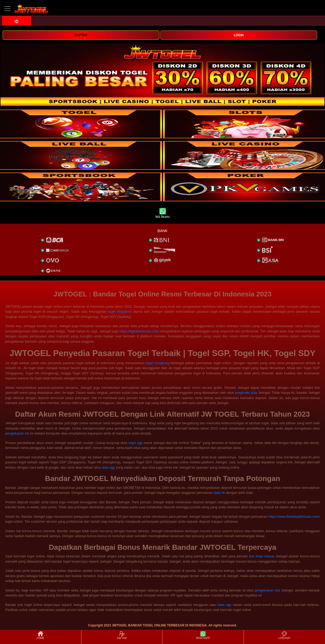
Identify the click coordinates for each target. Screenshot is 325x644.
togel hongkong (158, 363)
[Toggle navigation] (7, 9)
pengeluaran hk (17, 433)
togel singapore (120, 311)
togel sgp (136, 443)
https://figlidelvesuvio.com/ (139, 331)
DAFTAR (81, 35)
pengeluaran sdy (267, 590)
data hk (219, 493)
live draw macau (262, 556)
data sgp (108, 467)
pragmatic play (246, 393)
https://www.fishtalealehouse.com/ (294, 517)
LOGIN (239, 35)
